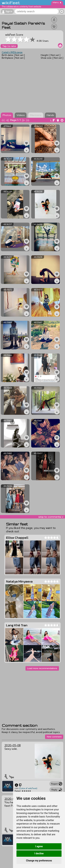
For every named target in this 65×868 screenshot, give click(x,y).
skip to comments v (51, 517)
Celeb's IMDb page (12, 52)
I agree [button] (39, 846)
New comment (54, 737)
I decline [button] (39, 853)
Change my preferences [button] (39, 861)
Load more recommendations (42, 668)
